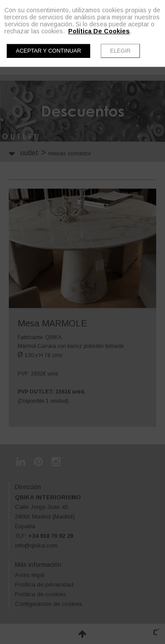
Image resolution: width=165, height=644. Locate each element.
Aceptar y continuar (48, 51)
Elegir (120, 51)
